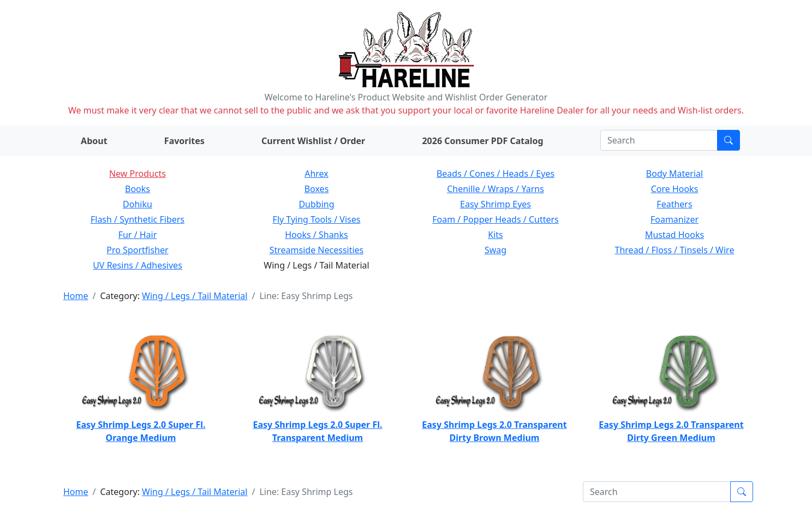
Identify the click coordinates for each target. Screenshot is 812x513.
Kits (495, 235)
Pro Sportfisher (137, 250)
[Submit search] (729, 140)
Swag (495, 250)
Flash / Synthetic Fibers (138, 219)
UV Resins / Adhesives (138, 265)
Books (138, 189)
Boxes (317, 189)
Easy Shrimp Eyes (495, 204)
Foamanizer (674, 219)
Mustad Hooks (674, 235)
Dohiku (138, 204)
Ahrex (317, 174)
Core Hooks (675, 189)
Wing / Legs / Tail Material (195, 296)
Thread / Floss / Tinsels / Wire (675, 250)
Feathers (674, 204)
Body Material (674, 174)
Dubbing (316, 204)
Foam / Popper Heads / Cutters (495, 219)
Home (76, 296)
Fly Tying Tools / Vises (317, 219)
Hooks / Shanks (316, 235)
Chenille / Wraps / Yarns (495, 189)
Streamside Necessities (317, 250)
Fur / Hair (138, 235)
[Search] (659, 140)
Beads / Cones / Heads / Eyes (495, 174)
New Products (138, 174)
